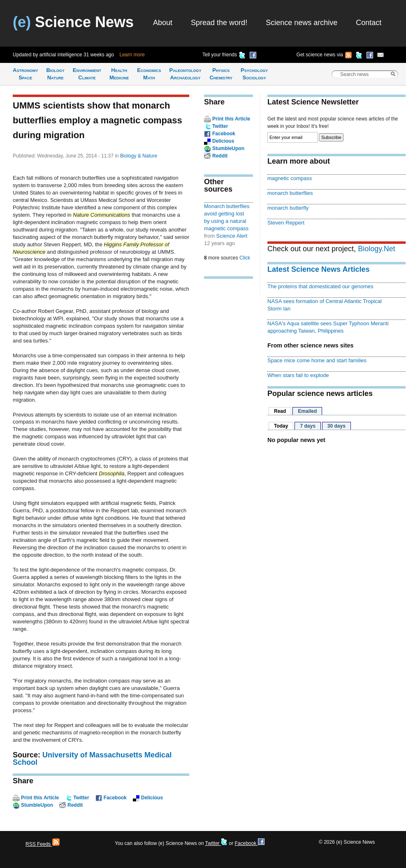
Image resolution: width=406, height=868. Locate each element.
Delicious (152, 798)
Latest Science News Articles (318, 269)
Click (245, 258)
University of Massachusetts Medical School (92, 759)
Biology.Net (377, 249)
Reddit (75, 805)
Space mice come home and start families (317, 360)
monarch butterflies (290, 193)
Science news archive (302, 23)
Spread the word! (219, 23)
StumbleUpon (37, 805)
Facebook (115, 798)
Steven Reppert (286, 223)
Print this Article (40, 798)
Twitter (81, 798)
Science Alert (232, 236)
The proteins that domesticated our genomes (320, 286)
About (163, 23)
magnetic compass (290, 178)
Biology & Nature (139, 156)
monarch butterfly (288, 208)
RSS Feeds (43, 844)
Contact (369, 23)
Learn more (132, 55)
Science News (73, 22)
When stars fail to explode (298, 375)
